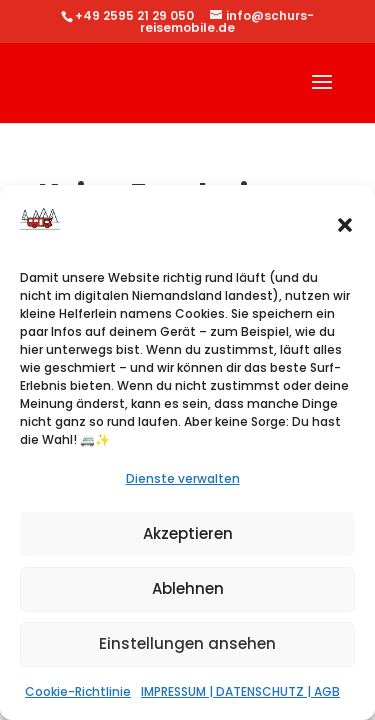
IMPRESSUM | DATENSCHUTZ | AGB (240, 691)
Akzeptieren (188, 533)
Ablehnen (188, 588)
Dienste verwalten (183, 478)
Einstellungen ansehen (187, 643)
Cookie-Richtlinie (78, 691)
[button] (345, 225)
